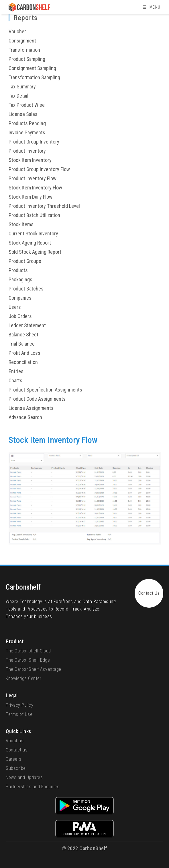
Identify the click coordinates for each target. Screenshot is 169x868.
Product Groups (25, 261)
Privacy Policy (19, 705)
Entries (16, 371)
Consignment (22, 41)
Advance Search (25, 417)
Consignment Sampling (32, 68)
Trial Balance (22, 344)
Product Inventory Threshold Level (44, 206)
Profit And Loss (24, 353)
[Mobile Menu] (152, 7)
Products (18, 270)
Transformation (24, 50)
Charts (15, 380)
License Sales (23, 114)
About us (15, 741)
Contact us (17, 750)
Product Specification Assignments (45, 390)
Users (15, 307)
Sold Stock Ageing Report (35, 252)
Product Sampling (27, 59)
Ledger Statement (27, 325)
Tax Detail (18, 96)
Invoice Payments (27, 132)
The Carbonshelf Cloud (28, 651)
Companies (20, 298)
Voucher (17, 31)
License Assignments (31, 408)
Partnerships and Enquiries (33, 787)
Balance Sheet (23, 335)
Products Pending (27, 123)
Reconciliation (23, 362)
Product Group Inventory (34, 142)
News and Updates (24, 777)
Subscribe (16, 768)
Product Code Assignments (37, 399)
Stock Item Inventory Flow (35, 188)
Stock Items (21, 224)
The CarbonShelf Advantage (34, 669)
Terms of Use (19, 714)
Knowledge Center (23, 678)
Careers (14, 759)
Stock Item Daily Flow (31, 197)
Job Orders (20, 316)
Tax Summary (22, 87)
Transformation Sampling (34, 77)
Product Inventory (27, 151)
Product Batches (26, 289)
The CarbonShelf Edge (28, 660)
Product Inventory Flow (33, 178)
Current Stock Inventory (33, 234)
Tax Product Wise (27, 105)
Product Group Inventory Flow (39, 169)
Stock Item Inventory (30, 160)
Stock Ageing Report (30, 243)
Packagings (20, 279)
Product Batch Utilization (34, 215)
